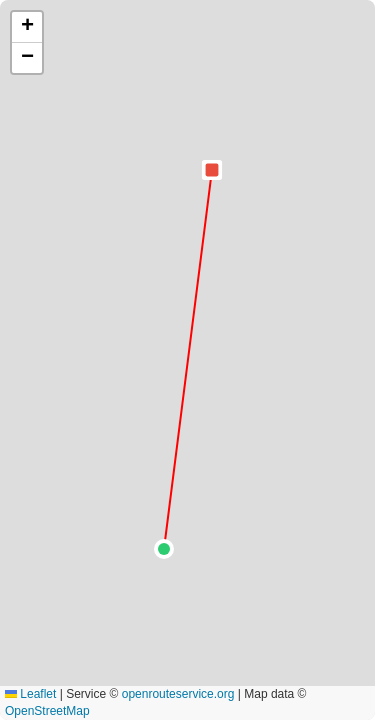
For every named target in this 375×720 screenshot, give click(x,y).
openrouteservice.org (178, 694)
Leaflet (30, 694)
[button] (164, 549)
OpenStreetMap (47, 711)
